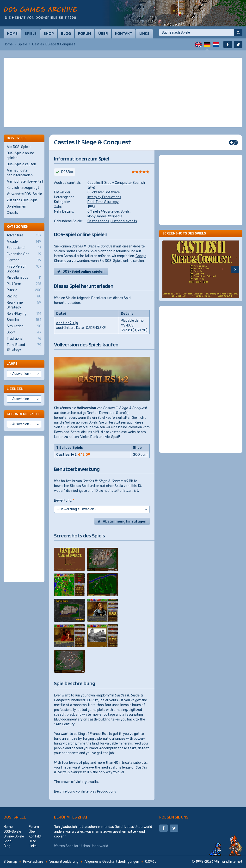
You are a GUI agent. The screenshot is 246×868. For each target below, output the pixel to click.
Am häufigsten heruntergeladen (20, 173)
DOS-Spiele (15, 817)
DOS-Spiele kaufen (21, 164)
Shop (49, 33)
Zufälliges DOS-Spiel (23, 200)
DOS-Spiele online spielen (20, 156)
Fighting (24, 260)
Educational (24, 248)
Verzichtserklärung (64, 862)
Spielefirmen (16, 206)
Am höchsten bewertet (25, 182)
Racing (24, 296)
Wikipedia (115, 216)
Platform (24, 284)
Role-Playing (24, 314)
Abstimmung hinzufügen (125, 521)
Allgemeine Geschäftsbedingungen (112, 862)
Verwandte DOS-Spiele (24, 194)
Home (12, 33)
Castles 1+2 (66, 455)
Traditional (24, 339)
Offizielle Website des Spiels (109, 212)
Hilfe (32, 841)
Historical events (124, 221)
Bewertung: (64, 501)
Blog (66, 33)
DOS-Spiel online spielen (83, 272)
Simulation (24, 326)
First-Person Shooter (24, 269)
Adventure (24, 235)
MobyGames (97, 216)
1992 (91, 207)
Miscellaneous (24, 278)
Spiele (31, 33)
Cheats (12, 213)
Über (103, 33)
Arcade (24, 242)
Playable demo (132, 321)
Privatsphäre (33, 862)
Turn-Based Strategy (24, 347)
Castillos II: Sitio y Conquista (109, 183)
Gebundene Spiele (23, 414)
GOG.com (140, 455)
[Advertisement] (123, 70)
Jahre (12, 363)
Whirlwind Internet (228, 862)
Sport (24, 332)
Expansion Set (24, 254)
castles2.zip (67, 323)
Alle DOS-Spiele (19, 147)
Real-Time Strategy (103, 202)
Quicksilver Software (104, 192)
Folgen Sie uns (174, 817)
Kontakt (124, 33)
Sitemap (10, 862)
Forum (85, 33)
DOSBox (68, 172)
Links (144, 33)
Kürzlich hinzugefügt (23, 188)
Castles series (98, 221)
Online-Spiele (14, 836)
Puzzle (24, 290)
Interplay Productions (104, 197)
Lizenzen (15, 389)
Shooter (24, 320)
